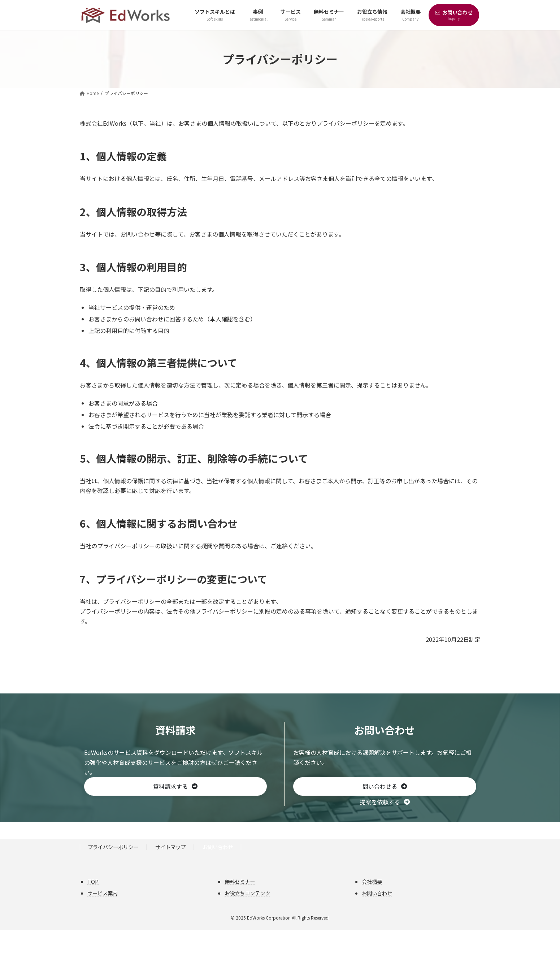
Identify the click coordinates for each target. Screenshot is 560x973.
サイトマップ (170, 847)
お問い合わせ (218, 847)
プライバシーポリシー (113, 847)
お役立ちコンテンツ (247, 893)
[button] (176, 787)
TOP (93, 881)
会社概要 (372, 881)
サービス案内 (103, 893)
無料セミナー (240, 881)
